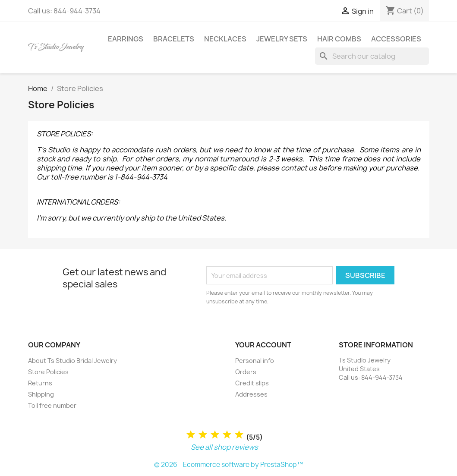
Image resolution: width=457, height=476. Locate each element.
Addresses (251, 394)
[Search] (372, 56)
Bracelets (174, 39)
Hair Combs (339, 39)
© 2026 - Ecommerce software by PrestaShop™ (228, 465)
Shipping (41, 394)
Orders (246, 372)
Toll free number (52, 405)
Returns (40, 383)
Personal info (255, 361)
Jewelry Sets (282, 39)
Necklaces (225, 39)
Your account (263, 345)
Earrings (126, 39)
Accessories (396, 39)
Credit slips (252, 383)
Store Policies (48, 372)
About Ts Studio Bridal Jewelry (72, 361)
